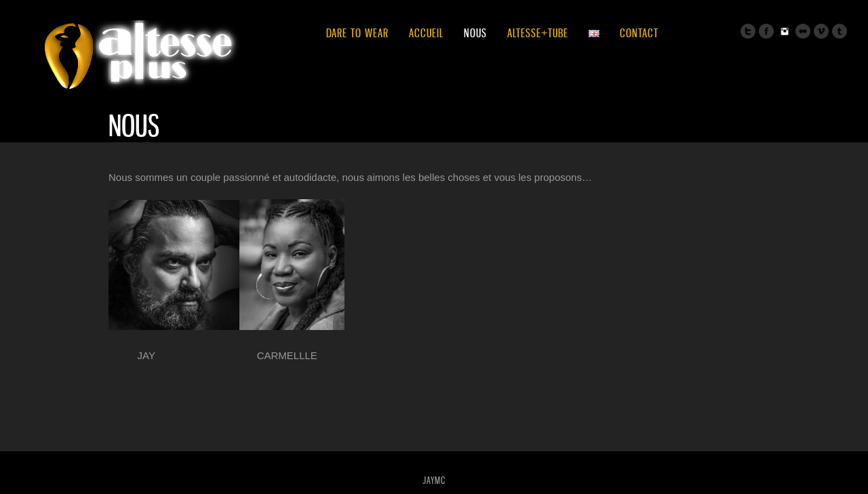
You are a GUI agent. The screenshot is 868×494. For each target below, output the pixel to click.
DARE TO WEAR (357, 33)
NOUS (475, 33)
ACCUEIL (426, 33)
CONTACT (639, 33)
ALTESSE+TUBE (538, 33)
